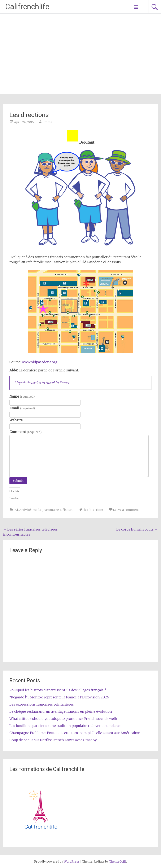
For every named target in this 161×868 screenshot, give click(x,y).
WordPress (72, 862)
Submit (18, 481)
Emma (47, 122)
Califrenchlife (27, 7)
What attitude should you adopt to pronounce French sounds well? (63, 719)
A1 (16, 510)
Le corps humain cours (137, 529)
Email (22, 408)
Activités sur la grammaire (39, 510)
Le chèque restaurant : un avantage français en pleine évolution (61, 711)
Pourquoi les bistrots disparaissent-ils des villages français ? (58, 690)
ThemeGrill (118, 862)
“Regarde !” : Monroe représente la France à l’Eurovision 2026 (59, 697)
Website (16, 420)
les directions (94, 510)
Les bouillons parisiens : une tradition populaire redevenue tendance (65, 726)
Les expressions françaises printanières (42, 704)
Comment (25, 432)
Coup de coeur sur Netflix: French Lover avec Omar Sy (53, 740)
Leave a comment (126, 510)
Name (22, 396)
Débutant (67, 510)
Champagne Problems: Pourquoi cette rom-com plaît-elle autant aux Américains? (75, 733)
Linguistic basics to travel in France (42, 383)
